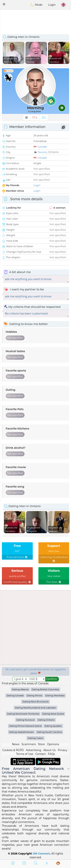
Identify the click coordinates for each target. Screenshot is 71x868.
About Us (50, 750)
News (16, 744)
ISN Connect (41, 854)
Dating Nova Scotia (53, 714)
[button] (4, 4)
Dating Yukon (35, 738)
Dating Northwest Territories (23, 714)
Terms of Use (25, 754)
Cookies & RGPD (13, 750)
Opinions (53, 744)
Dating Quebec (53, 726)
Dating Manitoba (55, 695)
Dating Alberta (20, 689)
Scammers (28, 744)
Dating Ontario (46, 720)
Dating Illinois (35, 695)
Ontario (53, 152)
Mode (36, 5)
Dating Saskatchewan (21, 732)
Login (52, 5)
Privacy (62, 750)
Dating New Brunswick (35, 702)
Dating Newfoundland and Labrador (35, 708)
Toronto (42, 152)
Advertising (34, 750)
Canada (42, 147)
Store (41, 744)
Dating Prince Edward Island (25, 726)
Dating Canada (15, 695)
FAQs (51, 754)
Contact (41, 754)
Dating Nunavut (25, 720)
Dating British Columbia (45, 689)
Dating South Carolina (49, 732)
